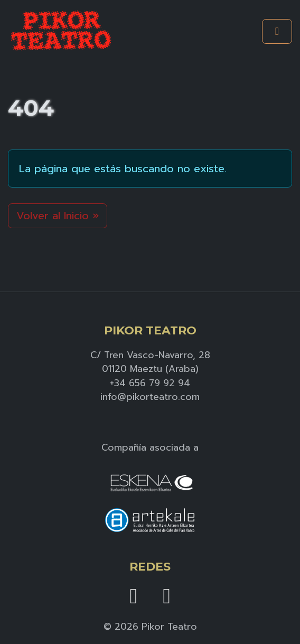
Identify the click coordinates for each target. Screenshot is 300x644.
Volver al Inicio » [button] (58, 216)
